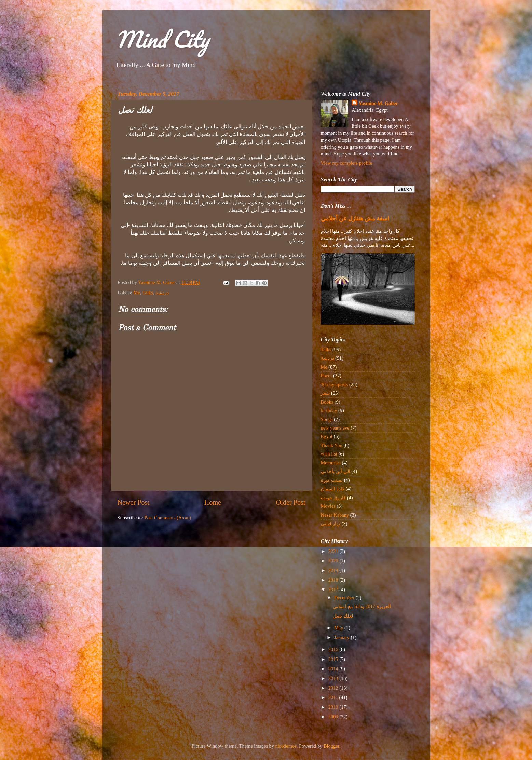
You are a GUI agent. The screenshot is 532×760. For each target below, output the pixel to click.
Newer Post (134, 502)
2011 (334, 697)
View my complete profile (347, 163)
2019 (334, 570)
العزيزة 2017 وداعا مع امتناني (362, 606)
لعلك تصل (343, 616)
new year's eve (335, 428)
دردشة (162, 293)
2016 (334, 649)
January (342, 637)
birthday (329, 410)
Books (327, 402)
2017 (334, 589)
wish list (329, 454)
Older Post (291, 502)
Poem (326, 376)
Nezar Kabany (335, 515)
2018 (334, 580)
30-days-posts (335, 384)
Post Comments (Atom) (168, 518)
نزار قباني (331, 524)
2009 (334, 717)
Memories (331, 463)
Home (213, 502)
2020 (334, 561)
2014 (334, 669)
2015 (334, 659)
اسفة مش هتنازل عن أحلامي (355, 219)
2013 (334, 678)
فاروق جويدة (333, 498)
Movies (328, 506)
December (345, 598)
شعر (325, 393)
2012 (334, 688)
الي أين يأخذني (336, 471)
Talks (148, 293)
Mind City (162, 39)
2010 (334, 707)
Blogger (331, 746)
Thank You (332, 445)
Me (137, 293)
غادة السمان (333, 489)
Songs (327, 419)
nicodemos (286, 746)
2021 (334, 551)
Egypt (327, 436)
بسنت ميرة (332, 480)
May (339, 628)
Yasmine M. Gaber (378, 103)
